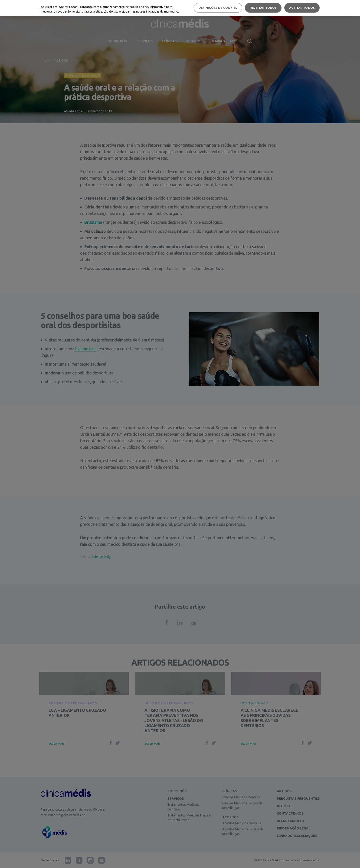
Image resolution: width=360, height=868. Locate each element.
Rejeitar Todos (263, 8)
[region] (180, 8)
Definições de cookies (218, 8)
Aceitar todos (302, 8)
